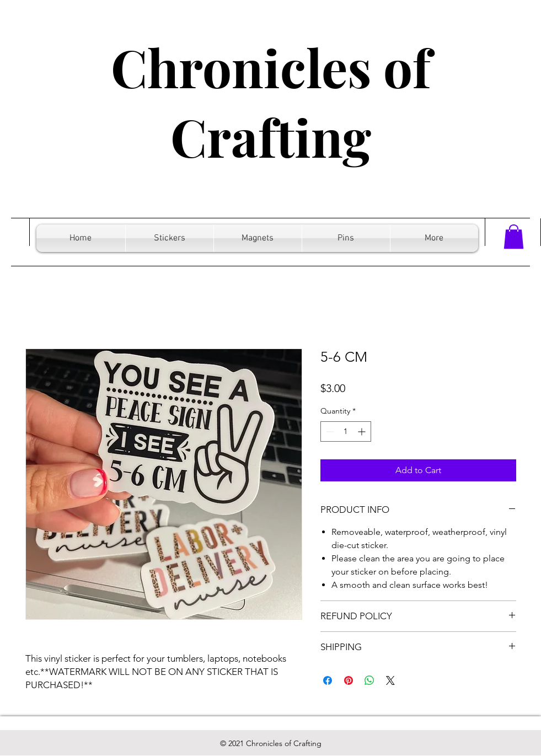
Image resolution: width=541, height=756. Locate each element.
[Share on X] (390, 680)
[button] (514, 237)
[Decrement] (329, 431)
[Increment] (363, 431)
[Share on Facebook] (328, 680)
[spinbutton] (346, 431)
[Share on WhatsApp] (369, 680)
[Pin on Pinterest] (349, 680)
